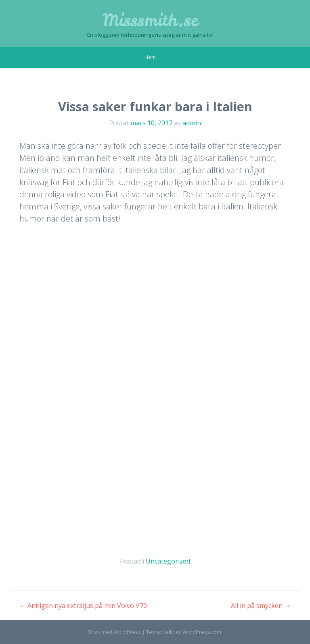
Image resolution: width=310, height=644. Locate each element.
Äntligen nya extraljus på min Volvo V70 (83, 606)
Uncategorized (168, 561)
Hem (150, 57)
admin (192, 123)
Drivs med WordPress (114, 632)
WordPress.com (202, 632)
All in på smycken (261, 606)
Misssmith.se (150, 20)
